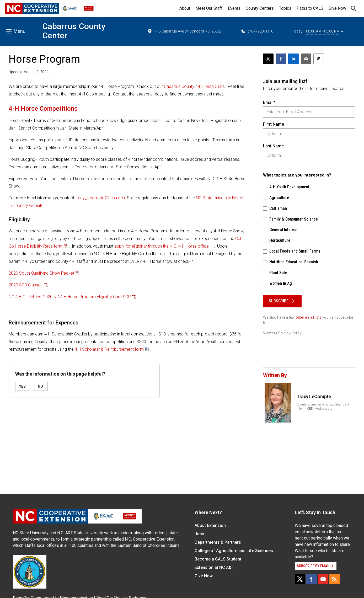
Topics (285, 8)
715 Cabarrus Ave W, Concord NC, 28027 (184, 31)
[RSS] (335, 579)
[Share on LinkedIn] (293, 59)
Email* (269, 102)
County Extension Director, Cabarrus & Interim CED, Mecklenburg (323, 407)
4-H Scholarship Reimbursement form (109, 349)
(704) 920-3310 (257, 31)
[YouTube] (323, 579)
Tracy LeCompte (314, 396)
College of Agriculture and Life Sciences (234, 551)
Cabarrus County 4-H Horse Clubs (194, 86)
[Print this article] (319, 59)
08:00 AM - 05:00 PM (325, 31)
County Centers (260, 8)
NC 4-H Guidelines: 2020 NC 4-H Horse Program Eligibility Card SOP (70, 297)
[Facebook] (312, 579)
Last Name (273, 146)
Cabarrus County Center (74, 31)
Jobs (199, 534)
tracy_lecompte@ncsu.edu (100, 198)
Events (234, 8)
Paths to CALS (310, 8)
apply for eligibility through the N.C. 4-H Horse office (162, 246)
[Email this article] (306, 59)
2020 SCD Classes (26, 285)
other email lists (309, 317)
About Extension (210, 525)
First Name (274, 124)
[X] (300, 579)
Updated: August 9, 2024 (29, 72)
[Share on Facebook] (281, 59)
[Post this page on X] (268, 59)
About (185, 8)
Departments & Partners (218, 542)
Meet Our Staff (209, 8)
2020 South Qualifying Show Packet (41, 273)
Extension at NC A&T (214, 567)
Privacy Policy (290, 333)
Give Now (337, 8)
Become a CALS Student (218, 559)
